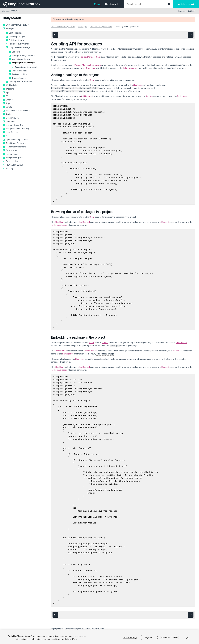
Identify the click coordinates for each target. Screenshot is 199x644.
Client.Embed (181, 343)
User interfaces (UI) (14, 125)
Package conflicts (20, 74)
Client (92, 80)
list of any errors (130, 68)
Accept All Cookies (170, 638)
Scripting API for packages (23, 63)
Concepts (16, 52)
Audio (8, 114)
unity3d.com (184, 4)
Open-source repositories (17, 140)
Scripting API (112, 4)
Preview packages (17, 37)
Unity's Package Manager (20, 47)
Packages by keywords (19, 44)
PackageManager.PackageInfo (88, 65)
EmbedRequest (91, 351)
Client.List (59, 222)
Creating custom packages (21, 82)
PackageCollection (59, 225)
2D (7, 96)
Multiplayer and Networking (18, 111)
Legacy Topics (12, 154)
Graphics (10, 100)
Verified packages (17, 33)
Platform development (16, 147)
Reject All (149, 638)
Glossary (10, 168)
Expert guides (12, 161)
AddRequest (87, 96)
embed (105, 343)
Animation (10, 121)
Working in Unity (13, 85)
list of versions (88, 68)
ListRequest (85, 222)
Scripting (10, 107)
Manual (98, 4)
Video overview (12, 118)
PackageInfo (183, 96)
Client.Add (138, 85)
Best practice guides (15, 158)
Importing (10, 89)
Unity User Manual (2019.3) (18, 25)
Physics (9, 103)
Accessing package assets (26, 67)
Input (8, 92)
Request (149, 96)
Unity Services (12, 132)
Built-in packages (16, 40)
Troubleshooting (19, 78)
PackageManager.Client (90, 57)
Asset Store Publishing (16, 143)
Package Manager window (23, 56)
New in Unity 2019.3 (14, 165)
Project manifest (19, 71)
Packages (10, 28)
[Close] (187, 638)
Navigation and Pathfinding (18, 129)
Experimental (12, 150)
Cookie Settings (130, 638)
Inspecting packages (21, 59)
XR (7, 136)
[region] (99, 637)
